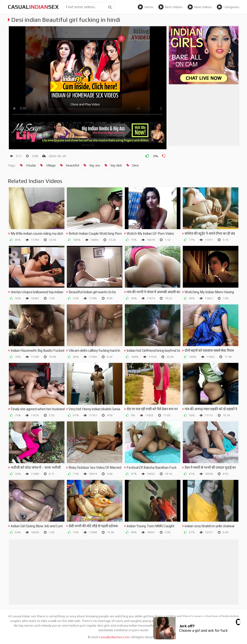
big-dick (112, 165)
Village (47, 165)
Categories (228, 7)
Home (145, 7)
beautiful (69, 165)
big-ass (91, 165)
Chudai (27, 165)
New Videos (200, 7)
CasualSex (33, 7)
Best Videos (170, 7)
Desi (132, 165)
